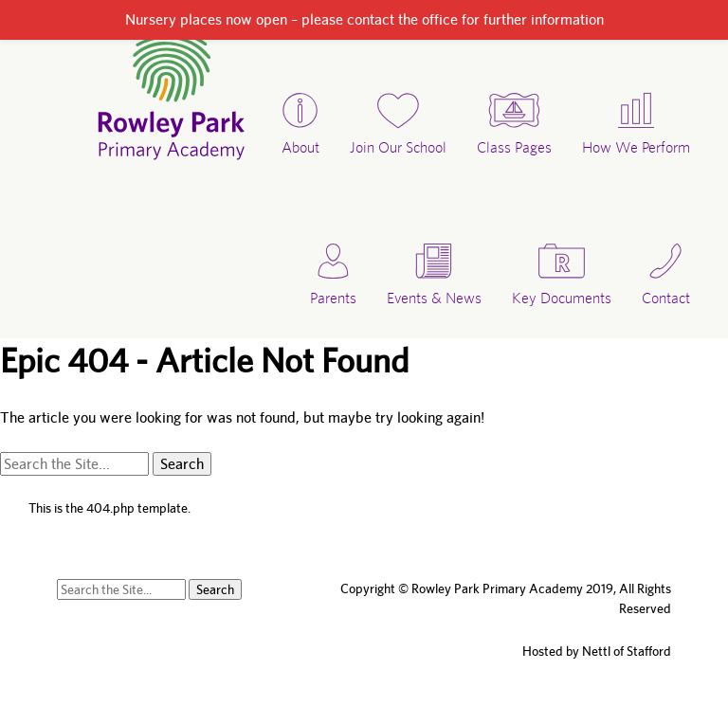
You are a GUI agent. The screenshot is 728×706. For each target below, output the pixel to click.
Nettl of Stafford (627, 651)
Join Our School (398, 147)
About (300, 147)
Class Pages (514, 147)
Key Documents (562, 298)
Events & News (434, 298)
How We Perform (636, 147)
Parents (333, 298)
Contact (666, 298)
